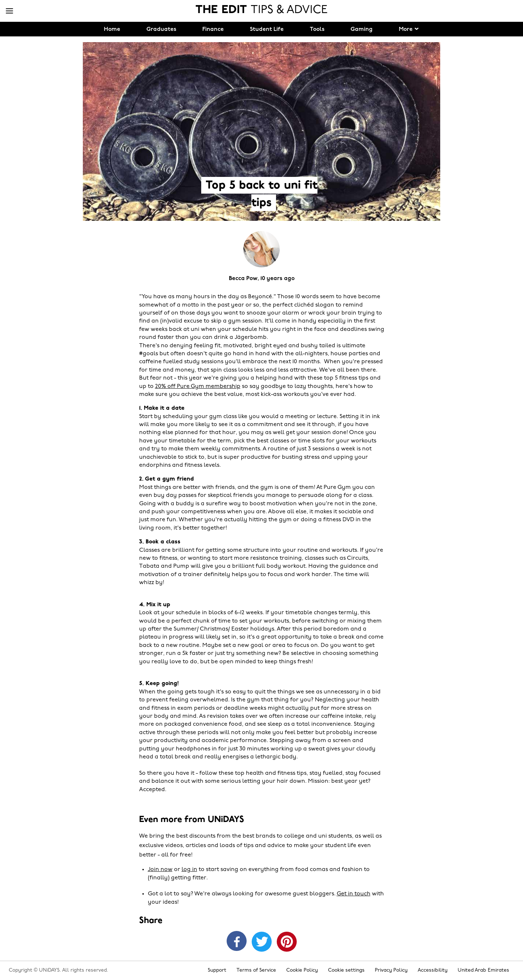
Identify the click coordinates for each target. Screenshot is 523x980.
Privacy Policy (391, 970)
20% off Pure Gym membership (198, 386)
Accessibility (433, 970)
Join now (160, 870)
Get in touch (354, 894)
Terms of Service (256, 970)
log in (189, 870)
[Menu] (9, 11)
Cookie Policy (302, 970)
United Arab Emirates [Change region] (483, 970)
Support (217, 970)
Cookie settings (346, 970)
